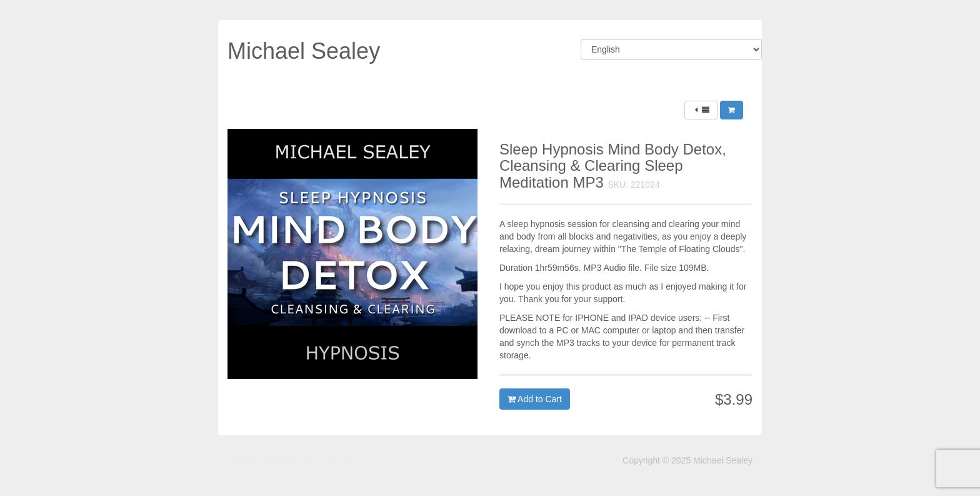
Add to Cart (535, 399)
